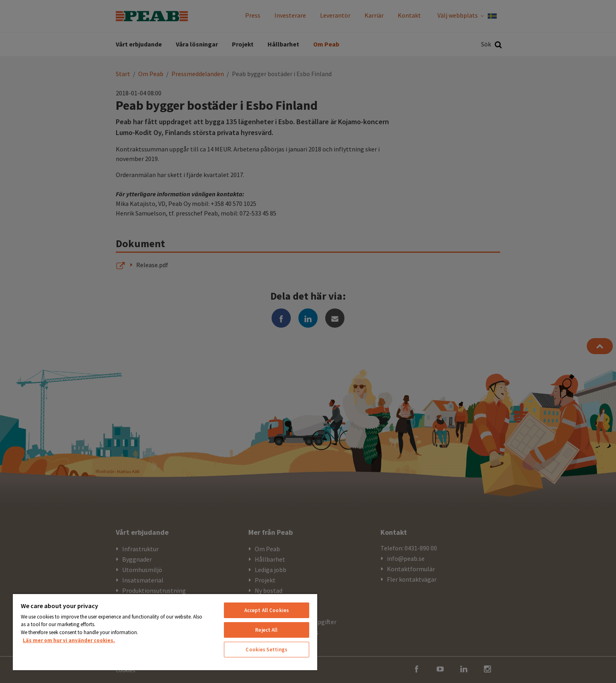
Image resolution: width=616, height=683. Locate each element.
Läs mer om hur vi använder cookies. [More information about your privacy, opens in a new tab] (69, 640)
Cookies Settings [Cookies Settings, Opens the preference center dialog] (266, 650)
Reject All (266, 630)
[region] (165, 632)
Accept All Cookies (267, 610)
